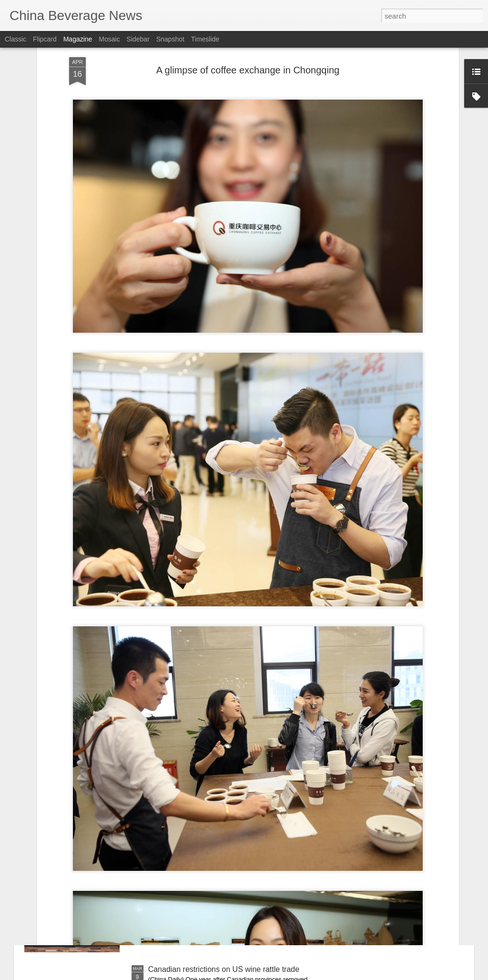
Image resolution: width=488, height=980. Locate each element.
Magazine (78, 39)
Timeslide (205, 39)
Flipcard (45, 39)
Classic (15, 39)
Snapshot (170, 39)
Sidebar (138, 39)
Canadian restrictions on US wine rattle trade (224, 969)
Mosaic (109, 39)
